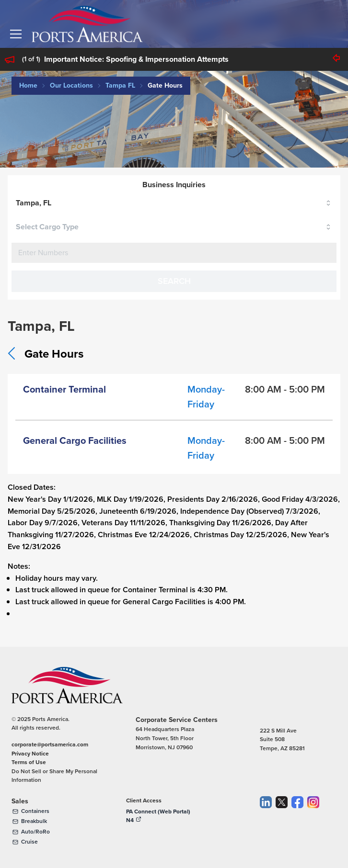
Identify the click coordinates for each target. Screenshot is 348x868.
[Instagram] (313, 822)
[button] (16, 34)
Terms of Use (29, 762)
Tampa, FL (34, 203)
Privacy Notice (30, 753)
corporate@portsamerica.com (50, 744)
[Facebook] (297, 822)
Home (28, 85)
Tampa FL (120, 85)
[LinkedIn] (266, 822)
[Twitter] (282, 822)
